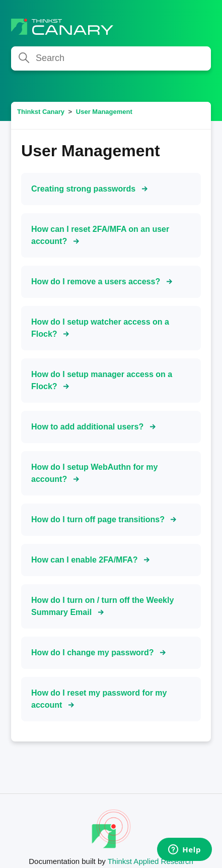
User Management (104, 112)
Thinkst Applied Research (151, 861)
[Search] (111, 58)
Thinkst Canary (41, 112)
